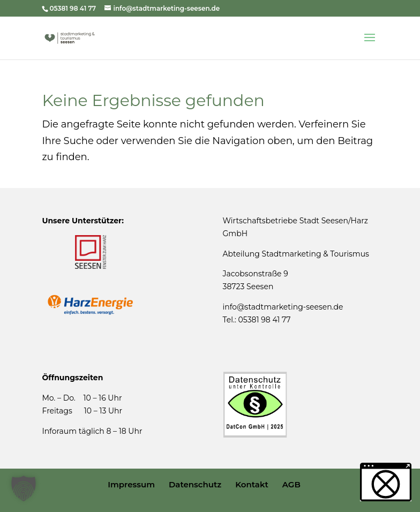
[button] (24, 488)
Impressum (131, 484)
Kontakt (252, 484)
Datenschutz (195, 484)
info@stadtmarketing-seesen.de (283, 307)
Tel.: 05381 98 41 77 (257, 320)
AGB (291, 484)
